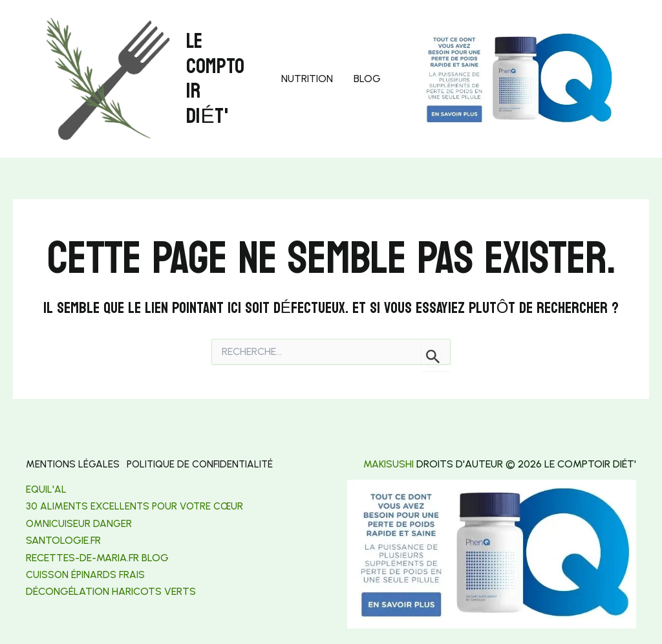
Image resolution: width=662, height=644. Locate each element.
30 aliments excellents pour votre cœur (138, 505)
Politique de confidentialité (207, 464)
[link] (63, 539)
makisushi (388, 464)
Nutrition (307, 79)
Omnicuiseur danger (80, 522)
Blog (367, 79)
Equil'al (47, 488)
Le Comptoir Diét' (215, 79)
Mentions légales (74, 464)
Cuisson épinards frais (86, 573)
